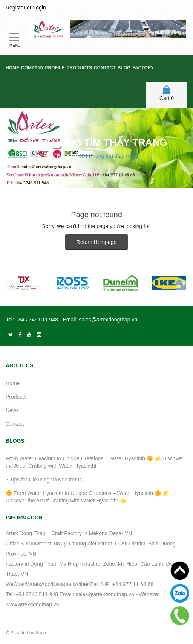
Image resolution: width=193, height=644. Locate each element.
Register (15, 8)
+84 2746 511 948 (37, 320)
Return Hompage (97, 242)
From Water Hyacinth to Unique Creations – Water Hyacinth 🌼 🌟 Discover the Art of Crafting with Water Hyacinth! (94, 462)
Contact (105, 68)
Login (39, 8)
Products (79, 68)
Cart (167, 93)
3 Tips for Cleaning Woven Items (44, 480)
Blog (124, 68)
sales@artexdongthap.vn (108, 320)
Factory (143, 68)
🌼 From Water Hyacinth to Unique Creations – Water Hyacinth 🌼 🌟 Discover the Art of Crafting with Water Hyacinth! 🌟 (87, 497)
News (12, 410)
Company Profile (43, 68)
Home (12, 68)
